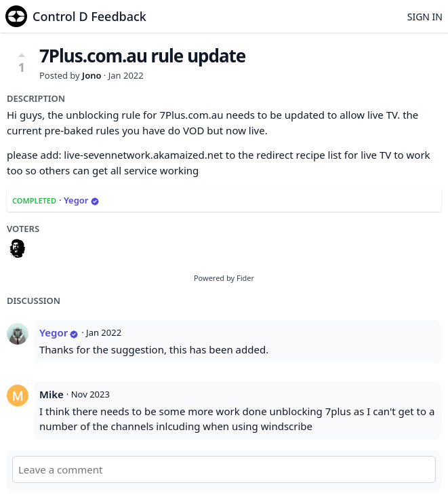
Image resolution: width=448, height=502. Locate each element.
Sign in (425, 17)
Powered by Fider (224, 278)
